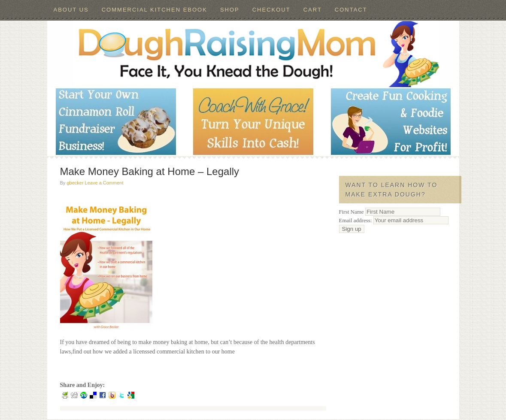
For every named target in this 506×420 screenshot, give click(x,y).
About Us (71, 10)
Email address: (394, 220)
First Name (351, 212)
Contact (351, 10)
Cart (313, 10)
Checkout (271, 10)
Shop (230, 10)
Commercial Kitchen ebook (155, 10)
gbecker (75, 183)
